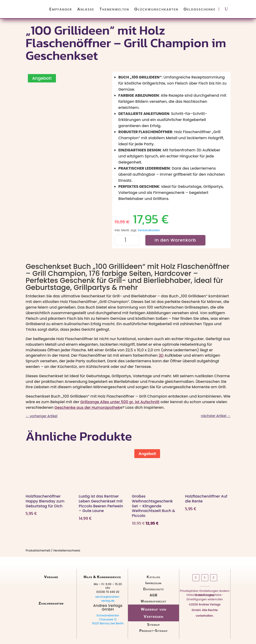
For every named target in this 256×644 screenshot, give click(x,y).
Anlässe (86, 9)
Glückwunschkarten (156, 9)
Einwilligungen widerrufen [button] (205, 600)
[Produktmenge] (127, 240)
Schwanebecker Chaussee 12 (108, 617)
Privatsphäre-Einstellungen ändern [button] (205, 592)
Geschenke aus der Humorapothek (87, 407)
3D (161, 355)
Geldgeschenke (199, 9)
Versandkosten (149, 230)
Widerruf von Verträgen (153, 613)
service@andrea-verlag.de (108, 599)
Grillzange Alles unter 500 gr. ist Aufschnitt (120, 402)
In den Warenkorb (175, 240)
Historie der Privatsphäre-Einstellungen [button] (205, 596)
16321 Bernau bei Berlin (108, 623)
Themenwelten (114, 9)
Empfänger (61, 9)
